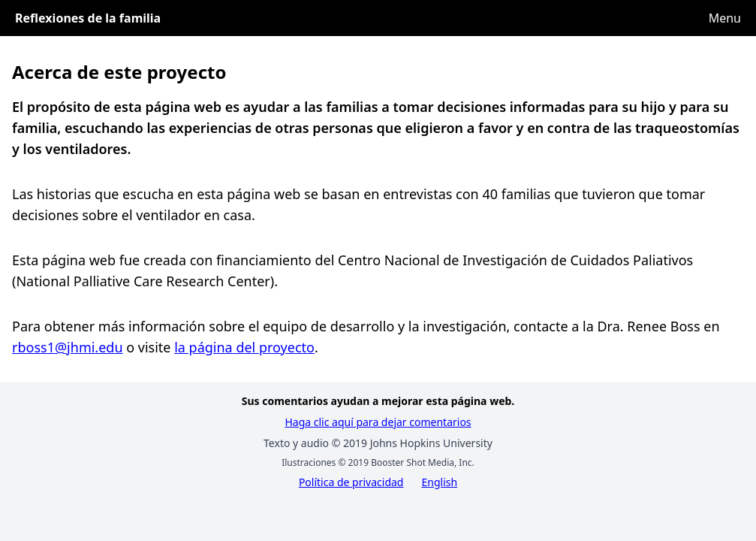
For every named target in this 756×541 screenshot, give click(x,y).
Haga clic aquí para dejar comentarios (378, 422)
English (439, 482)
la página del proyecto (244, 347)
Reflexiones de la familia (88, 18)
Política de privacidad (351, 482)
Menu (725, 18)
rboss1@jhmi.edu (68, 347)
